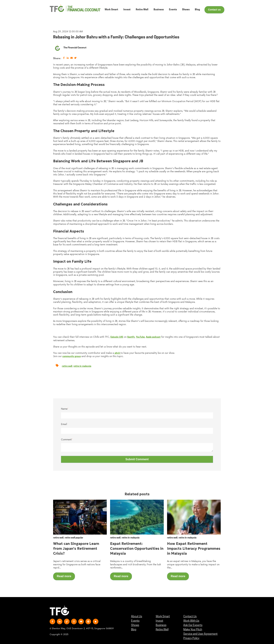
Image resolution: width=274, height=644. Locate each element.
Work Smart (111, 10)
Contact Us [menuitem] (190, 617)
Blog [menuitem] (134, 630)
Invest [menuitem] (159, 621)
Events (173, 10)
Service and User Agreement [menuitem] (200, 634)
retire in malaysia (82, 366)
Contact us (214, 10)
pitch (118, 353)
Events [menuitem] (135, 621)
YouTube (140, 337)
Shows (186, 10)
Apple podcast (153, 337)
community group (72, 356)
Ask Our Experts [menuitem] (193, 625)
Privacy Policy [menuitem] (191, 638)
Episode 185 (117, 337)
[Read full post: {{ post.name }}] (80, 517)
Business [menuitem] (161, 625)
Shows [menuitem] (135, 625)
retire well (67, 366)
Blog (197, 10)
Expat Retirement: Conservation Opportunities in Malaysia (137, 549)
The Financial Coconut (75, 48)
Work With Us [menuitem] (191, 621)
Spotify (131, 337)
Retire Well (142, 10)
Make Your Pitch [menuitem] (193, 630)
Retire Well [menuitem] (162, 630)
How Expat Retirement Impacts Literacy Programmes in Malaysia (194, 549)
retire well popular (74, 538)
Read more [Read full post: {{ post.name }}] (64, 576)
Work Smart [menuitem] (163, 617)
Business (159, 10)
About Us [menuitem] (137, 617)
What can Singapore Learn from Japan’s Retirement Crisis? (76, 549)
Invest (127, 10)
